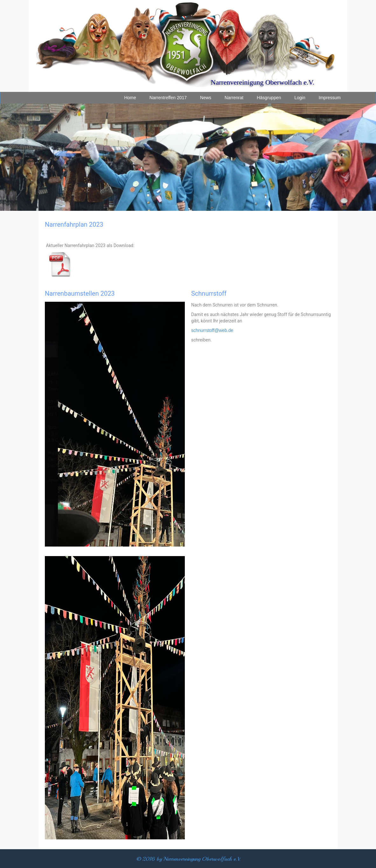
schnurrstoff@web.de (212, 330)
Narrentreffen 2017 (168, 98)
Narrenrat (234, 98)
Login (300, 98)
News (206, 98)
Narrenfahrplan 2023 (74, 224)
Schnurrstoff (209, 293)
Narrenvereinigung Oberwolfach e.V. (263, 82)
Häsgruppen (269, 98)
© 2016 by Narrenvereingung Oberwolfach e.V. (188, 859)
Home (130, 98)
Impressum (330, 98)
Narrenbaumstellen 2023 (80, 293)
